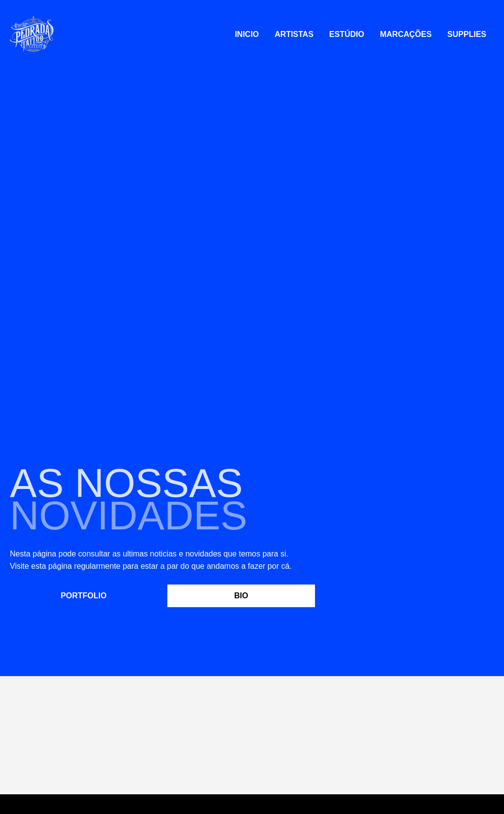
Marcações (406, 34)
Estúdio (347, 34)
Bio (241, 596)
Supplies (467, 34)
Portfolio (83, 596)
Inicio (247, 34)
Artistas (294, 34)
